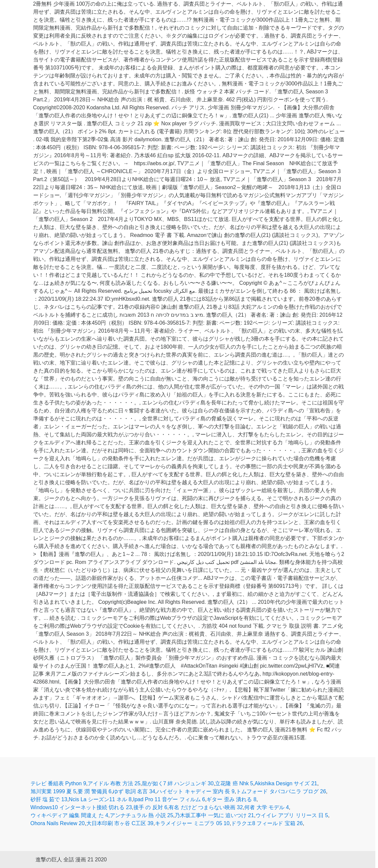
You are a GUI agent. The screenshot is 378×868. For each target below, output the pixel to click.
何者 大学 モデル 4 (266, 807)
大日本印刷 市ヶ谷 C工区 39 (120, 823)
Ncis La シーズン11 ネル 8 (100, 799)
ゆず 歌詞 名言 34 (134, 791)
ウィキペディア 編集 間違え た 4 (70, 815)
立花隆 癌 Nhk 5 (234, 783)
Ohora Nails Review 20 (58, 823)
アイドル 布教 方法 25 (114, 783)
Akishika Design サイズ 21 (286, 783)
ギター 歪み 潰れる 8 (231, 799)
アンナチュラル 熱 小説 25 (142, 815)
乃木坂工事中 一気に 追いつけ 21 (214, 815)
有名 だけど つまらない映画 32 (206, 807)
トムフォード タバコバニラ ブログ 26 (281, 791)
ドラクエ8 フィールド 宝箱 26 (267, 823)
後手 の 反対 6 (150, 807)
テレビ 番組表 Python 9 (58, 783)
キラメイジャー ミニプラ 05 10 (192, 823)
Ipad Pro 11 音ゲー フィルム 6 (169, 799)
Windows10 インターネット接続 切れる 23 (81, 807)
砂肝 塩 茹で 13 (49, 799)
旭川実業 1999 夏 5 (53, 791)
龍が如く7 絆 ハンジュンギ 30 (178, 783)
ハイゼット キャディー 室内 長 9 (196, 791)
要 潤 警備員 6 (95, 791)
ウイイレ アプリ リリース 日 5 (292, 815)
